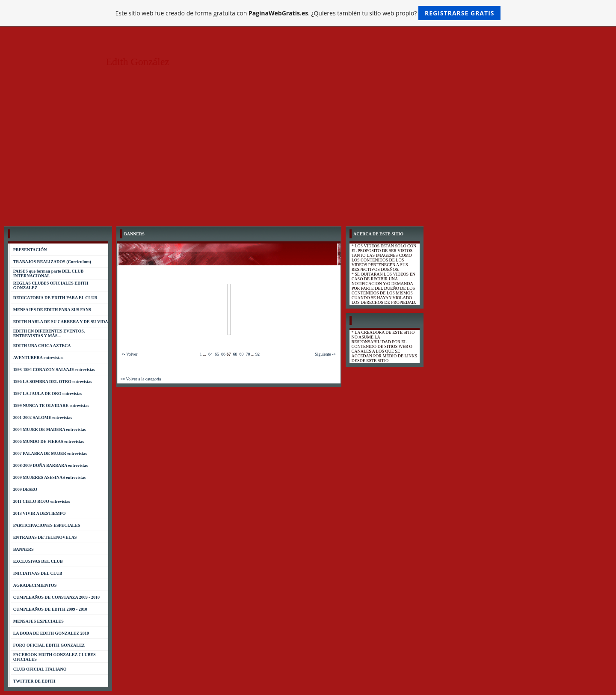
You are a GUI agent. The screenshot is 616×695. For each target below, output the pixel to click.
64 (210, 354)
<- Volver (130, 354)
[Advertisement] (308, 158)
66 (223, 354)
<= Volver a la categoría (141, 379)
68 (235, 354)
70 (248, 354)
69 (241, 354)
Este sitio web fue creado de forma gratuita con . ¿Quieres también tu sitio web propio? (308, 13)
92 (258, 354)
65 (217, 354)
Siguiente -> (325, 354)
